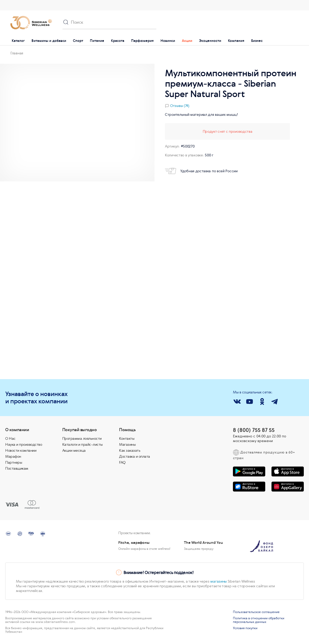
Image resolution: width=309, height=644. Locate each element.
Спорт (78, 41)
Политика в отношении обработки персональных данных (259, 620)
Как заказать (130, 450)
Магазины (127, 444)
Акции (187, 41)
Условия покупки (245, 628)
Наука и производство (24, 444)
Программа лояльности (82, 438)
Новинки (168, 41)
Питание (97, 41)
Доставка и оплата (135, 456)
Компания (236, 41)
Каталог (18, 41)
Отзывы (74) (180, 106)
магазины (218, 581)
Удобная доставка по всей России (201, 171)
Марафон (13, 456)
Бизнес (257, 41)
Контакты (127, 438)
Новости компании (21, 450)
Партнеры (14, 462)
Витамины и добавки (49, 41)
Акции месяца (74, 450)
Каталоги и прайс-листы (82, 444)
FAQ (122, 462)
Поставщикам (17, 468)
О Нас (10, 438)
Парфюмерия (142, 41)
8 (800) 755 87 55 (254, 430)
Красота (118, 41)
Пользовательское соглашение (256, 612)
